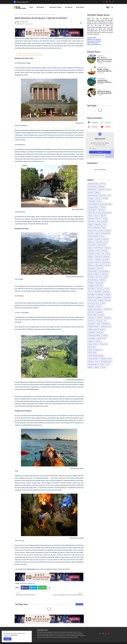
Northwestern (100, 283)
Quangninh (91, 297)
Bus (109, 195)
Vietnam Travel (92, 38)
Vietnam (98, 341)
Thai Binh (99, 318)
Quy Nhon (99, 297)
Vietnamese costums (106, 359)
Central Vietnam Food (106, 204)
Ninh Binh (91, 277)
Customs (90, 216)
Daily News (91, 219)
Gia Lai (103, 236)
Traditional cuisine (106, 327)
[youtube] (110, 2)
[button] (108, 7)
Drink (105, 225)
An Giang (103, 184)
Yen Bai (103, 367)
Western (97, 367)
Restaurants (107, 297)
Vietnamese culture (106, 362)
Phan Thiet (99, 286)
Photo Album (92, 289)
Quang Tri (108, 295)
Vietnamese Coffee (93, 359)
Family (104, 227)
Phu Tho (107, 289)
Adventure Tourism (93, 184)
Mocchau (107, 265)
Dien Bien (105, 222)
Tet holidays (91, 318)
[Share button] (49, 588)
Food (97, 233)
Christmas (103, 207)
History (90, 248)
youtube (108, 127)
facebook (95, 122)
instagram (95, 127)
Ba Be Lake (101, 187)
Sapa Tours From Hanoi (94, 41)
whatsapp (108, 122)
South (103, 303)
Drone (90, 227)
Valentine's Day (101, 338)
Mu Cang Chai (92, 268)
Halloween (91, 242)
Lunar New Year (106, 262)
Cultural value (92, 213)
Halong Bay (99, 242)
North (106, 277)
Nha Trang (105, 274)
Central (99, 201)
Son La (97, 303)
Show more (79, 604)
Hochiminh (91, 251)
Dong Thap (98, 225)
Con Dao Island (92, 210)
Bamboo (97, 192)
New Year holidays (104, 271)
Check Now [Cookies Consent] (13, 635)
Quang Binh (98, 292)
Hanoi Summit (92, 245)
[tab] (31, 7)
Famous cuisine (92, 230)
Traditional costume (93, 327)
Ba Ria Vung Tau (92, 190)
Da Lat (97, 216)
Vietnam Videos (92, 353)
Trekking (105, 335)
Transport (102, 330)
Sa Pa (90, 300)
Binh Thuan (103, 195)
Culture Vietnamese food (104, 213)
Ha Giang (90, 239)
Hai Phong (106, 239)
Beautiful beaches (93, 195)
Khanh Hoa (98, 257)
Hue (103, 254)
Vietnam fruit (104, 344)
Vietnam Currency (93, 344)
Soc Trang (91, 303)
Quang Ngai (91, 295)
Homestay (105, 251)
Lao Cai (97, 262)
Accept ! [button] (7, 639)
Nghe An (90, 274)
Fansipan (101, 230)
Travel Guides (80, 7)
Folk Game (91, 233)
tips (105, 321)
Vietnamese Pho (92, 365)
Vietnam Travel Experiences (95, 350)
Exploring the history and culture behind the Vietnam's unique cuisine (104, 92)
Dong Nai (91, 225)
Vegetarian (91, 341)
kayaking (90, 257)
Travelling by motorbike (94, 335)
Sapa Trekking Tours (93, 43)
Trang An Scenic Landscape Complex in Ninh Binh (104, 81)
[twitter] (107, 2)
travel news (100, 332)
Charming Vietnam (93, 207)
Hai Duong (98, 239)
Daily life (103, 216)
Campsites (91, 198)
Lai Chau (90, 260)
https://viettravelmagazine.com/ (97, 27)
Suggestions (100, 312)
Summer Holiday (92, 315)
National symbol (92, 271)
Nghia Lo (97, 274)
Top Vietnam (69, 7)
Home (31, 7)
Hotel (98, 254)
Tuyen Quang (92, 338)
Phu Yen (90, 292)
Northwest (91, 283)
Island (108, 254)
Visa (108, 365)
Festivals (108, 230)
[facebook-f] (104, 2)
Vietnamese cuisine (55, 7)
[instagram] (113, 2)
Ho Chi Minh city (99, 248)
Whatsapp (43, 588)
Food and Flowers (105, 233)
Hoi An (98, 251)
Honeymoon (91, 254)
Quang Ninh (100, 295)
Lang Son (91, 262)
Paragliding (91, 286)
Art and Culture (92, 187)
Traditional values (93, 330)
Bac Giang (102, 190)
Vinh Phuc (102, 365)
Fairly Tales (97, 227)
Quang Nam (106, 292)
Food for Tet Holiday (93, 236)
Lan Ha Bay (106, 260)
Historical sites (102, 245)
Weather (90, 367)
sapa (95, 300)
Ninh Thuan (99, 277)
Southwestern (108, 309)
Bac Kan (109, 190)
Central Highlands (93, 204)
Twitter (35, 588)
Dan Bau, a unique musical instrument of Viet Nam (104, 70)
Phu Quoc (100, 289)
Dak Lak (98, 219)
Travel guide (23, 583)
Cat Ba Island (92, 201)
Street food (91, 312)
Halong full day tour (36, 425)
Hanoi (106, 242)
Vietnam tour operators (94, 39)
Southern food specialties (95, 309)
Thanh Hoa (91, 321)
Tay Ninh (101, 315)
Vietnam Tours (23, 14)
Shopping (101, 300)
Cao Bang (105, 198)
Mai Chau (91, 265)
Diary (99, 222)
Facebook (26, 588)
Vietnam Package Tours (94, 45)
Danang (105, 219)
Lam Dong (98, 260)
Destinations (40, 7)
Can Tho (98, 198)
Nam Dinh (100, 268)
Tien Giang (99, 321)
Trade (98, 324)
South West (91, 306)
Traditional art (106, 324)
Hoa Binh (108, 248)
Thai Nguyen (108, 318)
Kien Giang (106, 257)
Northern (103, 280)
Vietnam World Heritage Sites (96, 356)
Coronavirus (101, 210)
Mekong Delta (99, 265)
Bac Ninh (91, 192)
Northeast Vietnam (93, 280)
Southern (99, 306)
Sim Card (108, 300)
